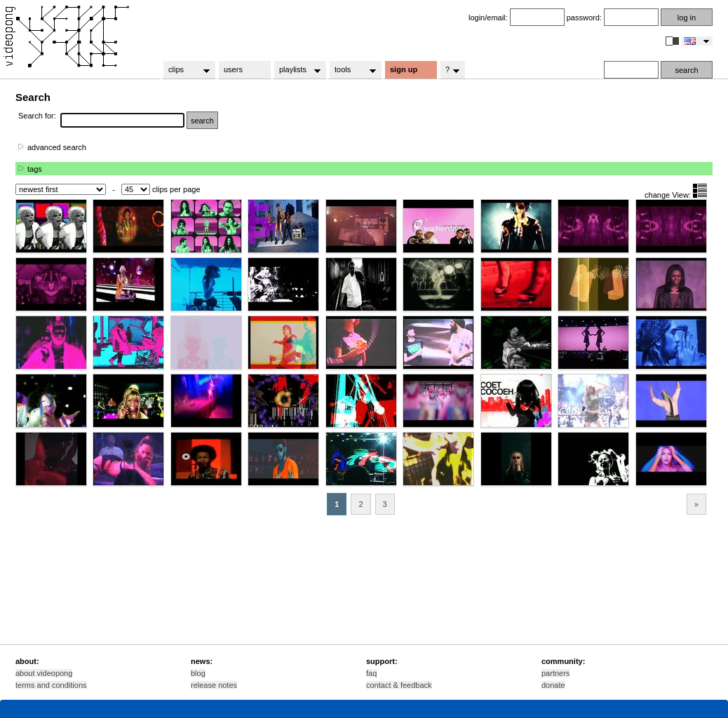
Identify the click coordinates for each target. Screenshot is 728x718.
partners (555, 673)
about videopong (44, 673)
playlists (296, 70)
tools (351, 70)
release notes (214, 685)
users (233, 69)
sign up (404, 69)
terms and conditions (51, 685)
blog (198, 673)
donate (553, 685)
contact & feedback (399, 685)
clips (185, 70)
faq (371, 673)
